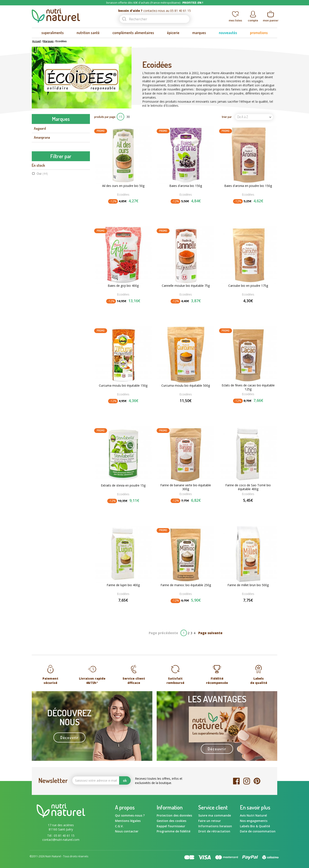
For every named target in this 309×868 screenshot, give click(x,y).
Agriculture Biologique (55, 382)
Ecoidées (40, 219)
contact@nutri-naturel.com (61, 840)
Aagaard (40, 128)
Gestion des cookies (171, 821)
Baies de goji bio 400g (123, 286)
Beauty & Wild (44, 183)
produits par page (105, 117)
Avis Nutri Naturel (253, 815)
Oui (42, 288)
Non (43, 310)
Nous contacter (127, 831)
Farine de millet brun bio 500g (248, 585)
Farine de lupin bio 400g (123, 585)
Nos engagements (254, 821)
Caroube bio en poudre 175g (248, 286)
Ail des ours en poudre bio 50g (123, 186)
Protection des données (174, 815)
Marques (48, 41)
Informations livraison (215, 826)
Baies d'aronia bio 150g (186, 186)
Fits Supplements (46, 237)
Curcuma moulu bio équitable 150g (123, 386)
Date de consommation (258, 831)
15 (121, 117)
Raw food (47, 393)
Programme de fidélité (173, 831)
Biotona (39, 192)
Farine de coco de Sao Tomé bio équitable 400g (248, 487)
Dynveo (39, 210)
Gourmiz (40, 255)
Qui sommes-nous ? (130, 815)
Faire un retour (210, 821)
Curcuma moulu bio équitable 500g (186, 386)
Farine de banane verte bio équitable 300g (186, 487)
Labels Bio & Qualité (255, 826)
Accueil (36, 41)
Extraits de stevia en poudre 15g (123, 485)
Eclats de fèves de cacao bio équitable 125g (248, 387)
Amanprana (42, 137)
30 (128, 117)
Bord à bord (42, 201)
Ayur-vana (41, 165)
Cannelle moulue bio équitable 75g (186, 286)
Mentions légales (128, 821)
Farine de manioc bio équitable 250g (186, 585)
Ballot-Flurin (43, 174)
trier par (227, 117)
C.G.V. (119, 826)
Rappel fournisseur (171, 826)
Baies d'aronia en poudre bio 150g (248, 186)
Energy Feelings (45, 228)
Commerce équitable (54, 388)
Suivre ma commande (215, 815)
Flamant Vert (43, 246)
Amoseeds (41, 147)
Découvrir (69, 737)
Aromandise (42, 156)
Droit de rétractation (214, 831)
